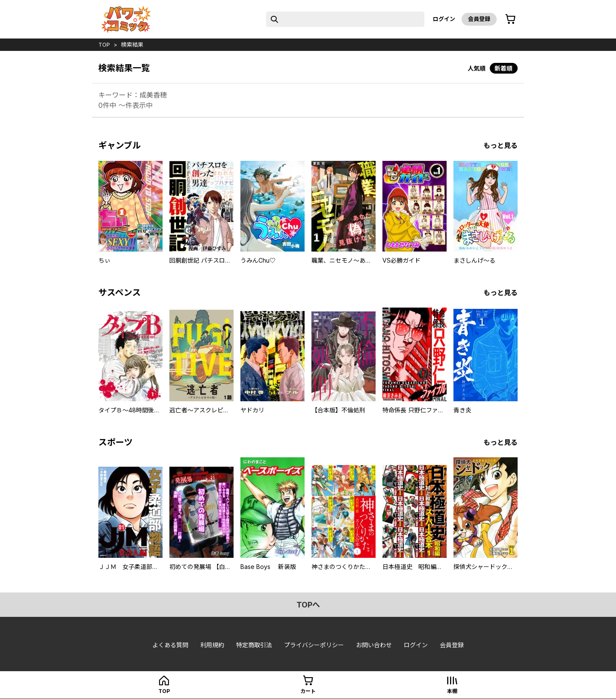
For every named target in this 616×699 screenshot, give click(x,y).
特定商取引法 (254, 645)
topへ (308, 605)
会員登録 (479, 19)
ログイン (444, 19)
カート (308, 691)
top (104, 44)
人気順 (477, 68)
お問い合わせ (374, 645)
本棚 (452, 691)
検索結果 (132, 44)
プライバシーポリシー (314, 645)
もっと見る (500, 145)
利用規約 (212, 645)
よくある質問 (170, 645)
